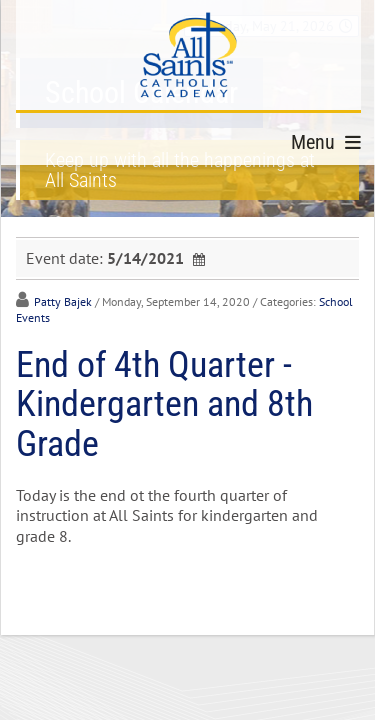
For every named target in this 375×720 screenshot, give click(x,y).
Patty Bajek (63, 301)
